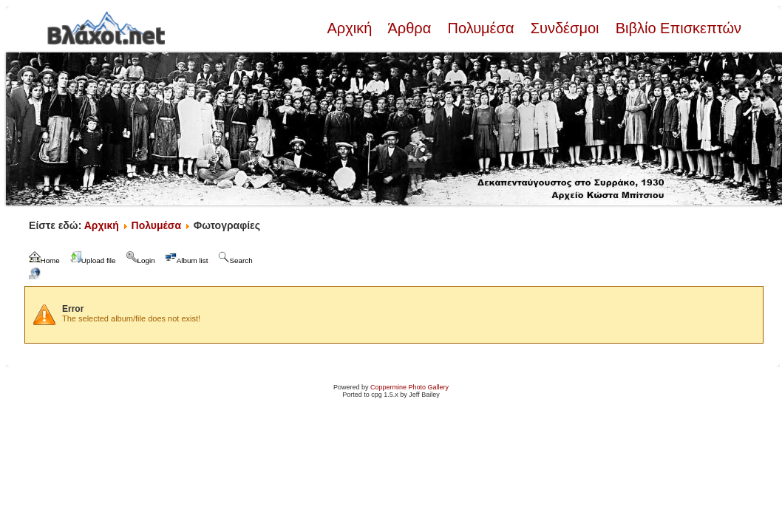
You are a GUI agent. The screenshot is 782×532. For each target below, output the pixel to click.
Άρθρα (410, 28)
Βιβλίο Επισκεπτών (676, 28)
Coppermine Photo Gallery (409, 387)
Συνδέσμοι (565, 28)
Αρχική (351, 28)
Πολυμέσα (481, 28)
